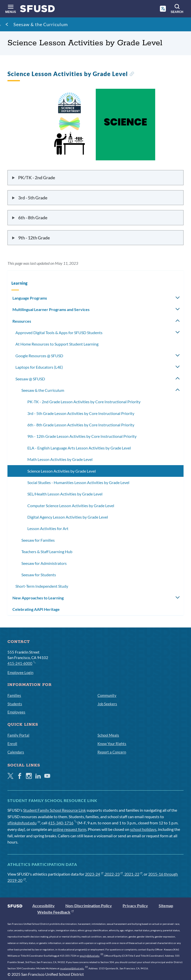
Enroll (12, 744)
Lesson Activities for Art (48, 528)
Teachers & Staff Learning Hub (47, 552)
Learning (19, 283)
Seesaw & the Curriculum (41, 24)
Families (14, 695)
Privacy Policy (135, 906)
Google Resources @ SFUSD (39, 356)
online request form (70, 829)
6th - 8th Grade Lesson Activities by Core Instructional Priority (81, 425)
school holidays (143, 829)
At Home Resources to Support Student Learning (57, 344)
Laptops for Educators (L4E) (39, 367)
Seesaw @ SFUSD (30, 379)
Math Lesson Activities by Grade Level (60, 459)
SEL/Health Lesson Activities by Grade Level (65, 494)
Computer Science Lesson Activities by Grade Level (71, 506)
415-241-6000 (21, 663)
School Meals (108, 735)
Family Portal (18, 735)
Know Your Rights (112, 744)
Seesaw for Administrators (44, 563)
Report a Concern (112, 752)
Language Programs (30, 298)
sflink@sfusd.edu (24, 823)
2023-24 (94, 874)
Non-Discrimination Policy (89, 906)
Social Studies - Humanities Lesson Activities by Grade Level (78, 482)
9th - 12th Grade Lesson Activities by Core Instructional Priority (82, 436)
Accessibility (44, 906)
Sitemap (166, 906)
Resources (22, 321)
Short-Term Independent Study (42, 586)
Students (15, 704)
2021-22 (133, 874)
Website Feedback (55, 912)
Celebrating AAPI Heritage (36, 609)
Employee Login (20, 672)
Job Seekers (107, 704)
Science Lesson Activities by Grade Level (62, 471)
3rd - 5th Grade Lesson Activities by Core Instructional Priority (81, 413)
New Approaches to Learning (38, 598)
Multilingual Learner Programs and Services (51, 309)
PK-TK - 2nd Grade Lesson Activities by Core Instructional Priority (84, 402)
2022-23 (114, 874)
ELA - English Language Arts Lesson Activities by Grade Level (79, 448)
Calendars (16, 752)
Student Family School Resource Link (54, 810)
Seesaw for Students (39, 575)
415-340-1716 (62, 823)
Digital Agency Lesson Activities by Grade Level (68, 517)
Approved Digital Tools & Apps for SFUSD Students (59, 333)
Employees (16, 712)
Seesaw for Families (38, 540)
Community (107, 695)
